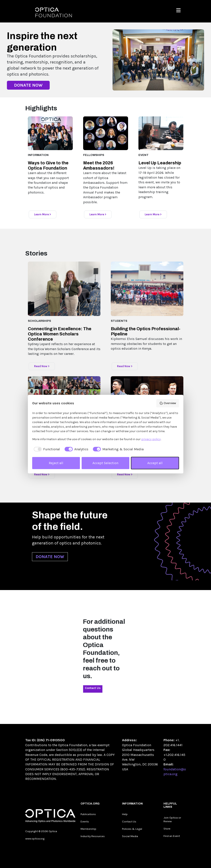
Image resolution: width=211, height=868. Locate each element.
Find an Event (172, 836)
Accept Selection (105, 463)
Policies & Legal (132, 829)
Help (125, 814)
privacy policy (151, 439)
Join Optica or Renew (172, 820)
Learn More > (43, 214)
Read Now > (42, 366)
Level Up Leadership (160, 163)
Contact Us (93, 688)
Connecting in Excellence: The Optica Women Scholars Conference (60, 334)
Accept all (155, 463)
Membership (88, 829)
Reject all (56, 463)
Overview (168, 403)
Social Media (130, 836)
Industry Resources (93, 836)
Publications (88, 814)
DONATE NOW (28, 85)
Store (167, 829)
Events (85, 821)
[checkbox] (46, 449)
